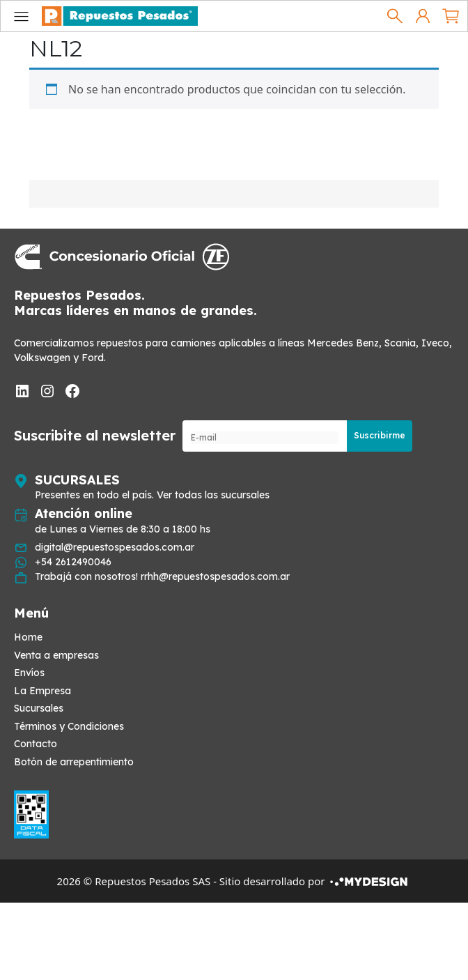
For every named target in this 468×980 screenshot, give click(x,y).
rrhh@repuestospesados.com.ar (215, 576)
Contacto (36, 744)
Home (28, 637)
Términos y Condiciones (69, 726)
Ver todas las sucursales (213, 495)
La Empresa (42, 691)
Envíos (29, 673)
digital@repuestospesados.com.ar (115, 547)
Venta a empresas (56, 655)
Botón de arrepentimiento (74, 762)
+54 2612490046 (73, 562)
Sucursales (39, 708)
